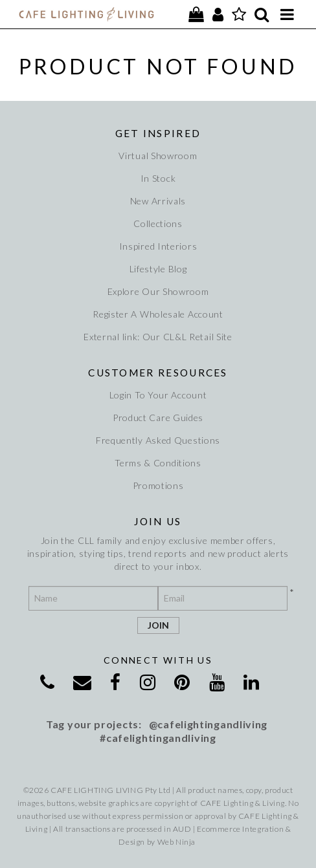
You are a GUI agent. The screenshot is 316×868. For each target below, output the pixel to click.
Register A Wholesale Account (158, 314)
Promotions (158, 485)
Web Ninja (176, 842)
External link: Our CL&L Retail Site (158, 337)
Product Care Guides (158, 418)
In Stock (158, 178)
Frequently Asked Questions (158, 440)
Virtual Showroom (158, 156)
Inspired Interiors (158, 246)
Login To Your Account (158, 395)
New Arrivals (158, 201)
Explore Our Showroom (158, 291)
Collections (158, 223)
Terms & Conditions (158, 463)
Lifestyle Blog (158, 269)
